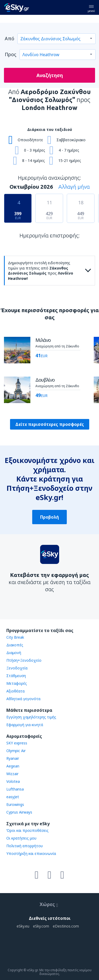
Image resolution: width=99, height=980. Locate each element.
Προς (11, 54)
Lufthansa (15, 789)
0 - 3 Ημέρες (35, 150)
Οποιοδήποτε (30, 140)
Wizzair (12, 774)
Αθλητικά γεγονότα (23, 699)
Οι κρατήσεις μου (21, 838)
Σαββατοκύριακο (71, 140)
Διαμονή (14, 653)
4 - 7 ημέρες (69, 150)
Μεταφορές (17, 683)
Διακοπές (15, 645)
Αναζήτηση (50, 75)
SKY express (17, 743)
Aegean (13, 766)
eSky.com (41, 926)
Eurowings (15, 804)
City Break (15, 637)
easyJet (13, 797)
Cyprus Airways (19, 812)
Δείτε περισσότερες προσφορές (50, 424)
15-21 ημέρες (70, 160)
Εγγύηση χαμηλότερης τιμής (31, 717)
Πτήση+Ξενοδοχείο (24, 660)
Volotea (13, 781)
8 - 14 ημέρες (34, 160)
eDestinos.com (66, 926)
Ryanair (13, 758)
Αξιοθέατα (15, 691)
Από (10, 38)
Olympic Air (16, 751)
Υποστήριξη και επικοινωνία (31, 853)
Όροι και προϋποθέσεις (27, 830)
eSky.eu (23, 926)
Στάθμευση (16, 676)
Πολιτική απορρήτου (25, 846)
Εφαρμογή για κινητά (25, 725)
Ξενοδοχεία (17, 668)
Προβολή (49, 517)
